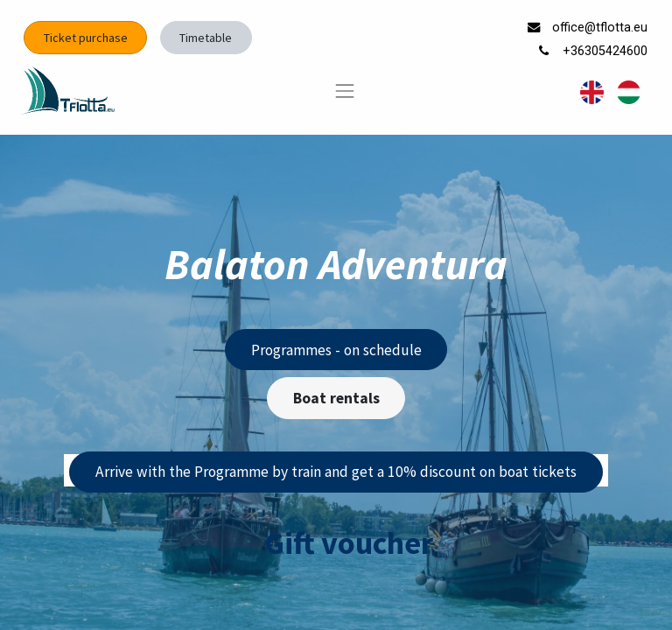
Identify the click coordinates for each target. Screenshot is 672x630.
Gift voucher (349, 543)
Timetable (206, 38)
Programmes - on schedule (336, 350)
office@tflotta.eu (602, 28)
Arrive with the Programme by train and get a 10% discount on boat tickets (336, 472)
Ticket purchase (86, 38)
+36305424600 (607, 51)
